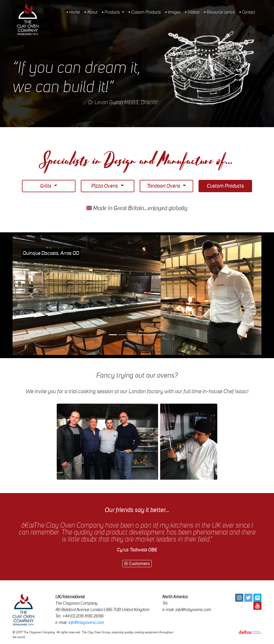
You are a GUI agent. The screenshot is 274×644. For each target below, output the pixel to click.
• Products (111, 13)
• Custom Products (145, 13)
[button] (31, 295)
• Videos (192, 13)
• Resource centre (219, 13)
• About (91, 13)
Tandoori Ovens (164, 186)
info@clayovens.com (86, 623)
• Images (173, 13)
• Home (73, 13)
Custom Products (225, 186)
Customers (137, 564)
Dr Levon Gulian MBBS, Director (123, 103)
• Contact (247, 13)
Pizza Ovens (105, 186)
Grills (46, 186)
